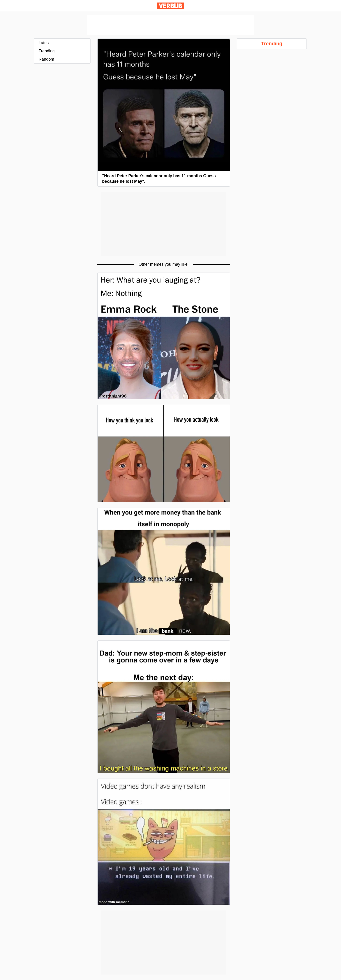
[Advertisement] (170, 25)
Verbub (170, 6)
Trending (47, 51)
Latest (44, 43)
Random (46, 59)
